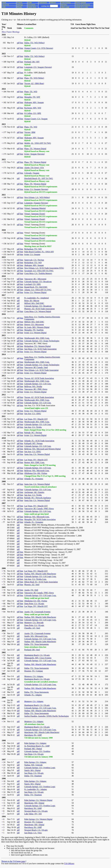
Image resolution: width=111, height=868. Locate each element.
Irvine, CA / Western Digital (35, 292)
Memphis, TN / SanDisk (34, 330)
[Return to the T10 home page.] (14, 861)
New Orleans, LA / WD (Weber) (37, 197)
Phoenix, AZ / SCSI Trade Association (39, 309)
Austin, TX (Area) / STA (34, 168)
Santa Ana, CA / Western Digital (37, 454)
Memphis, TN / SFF (32, 97)
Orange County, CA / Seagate (36, 119)
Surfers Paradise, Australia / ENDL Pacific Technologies (47, 716)
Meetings (20, 5)
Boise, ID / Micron (32, 301)
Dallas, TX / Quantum (33, 776)
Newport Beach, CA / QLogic (36, 811)
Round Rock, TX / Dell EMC (36, 287)
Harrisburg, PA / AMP (33, 735)
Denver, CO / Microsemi (34, 325)
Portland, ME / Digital (33, 749)
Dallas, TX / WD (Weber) (34, 43)
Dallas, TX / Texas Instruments (36, 644)
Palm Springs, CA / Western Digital (38, 800)
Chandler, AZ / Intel (32, 628)
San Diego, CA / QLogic (34, 754)
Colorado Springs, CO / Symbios (37, 751)
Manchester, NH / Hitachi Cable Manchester (42, 732)
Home (4, 3)
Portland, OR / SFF (32, 62)
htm (22, 43)
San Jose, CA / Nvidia (33, 427)
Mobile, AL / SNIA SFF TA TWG (38, 143)
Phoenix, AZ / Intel (32, 585)
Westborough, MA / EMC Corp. (37, 338)
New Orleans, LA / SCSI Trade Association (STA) (44, 268)
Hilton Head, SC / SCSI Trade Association (41, 582)
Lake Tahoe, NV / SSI (33, 814)
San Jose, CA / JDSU (33, 414)
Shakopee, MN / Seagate (34, 102)
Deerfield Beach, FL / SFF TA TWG (39, 178)
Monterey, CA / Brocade (34, 623)
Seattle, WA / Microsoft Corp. (36, 636)
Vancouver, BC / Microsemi (35, 279)
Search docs (32, 7)
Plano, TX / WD (31, 92)
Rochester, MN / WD (33, 108)
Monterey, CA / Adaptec (34, 676)
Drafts (30, 3)
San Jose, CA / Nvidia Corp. (35, 579)
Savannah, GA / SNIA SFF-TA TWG (39, 271)
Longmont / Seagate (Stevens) (36, 203)
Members (64, 5)
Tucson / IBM (30, 132)
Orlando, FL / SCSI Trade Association (39, 441)
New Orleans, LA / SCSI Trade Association (41, 370)
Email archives (66, 3)
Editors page (65, 7)
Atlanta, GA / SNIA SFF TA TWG (38, 290)
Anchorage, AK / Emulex (34, 492)
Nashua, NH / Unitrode (33, 765)
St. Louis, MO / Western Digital (37, 327)
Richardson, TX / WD (33, 249)
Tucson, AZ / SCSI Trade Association (39, 378)
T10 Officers (69, 863)
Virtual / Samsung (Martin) (35, 208)
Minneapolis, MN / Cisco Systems (38, 658)
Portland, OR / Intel (32, 650)
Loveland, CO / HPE (32, 284)
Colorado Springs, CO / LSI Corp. (38, 384)
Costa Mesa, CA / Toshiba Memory (38, 273)
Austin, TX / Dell (31, 590)
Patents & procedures (83, 5)
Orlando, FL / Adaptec (33, 695)
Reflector (53, 3)
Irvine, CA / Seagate (32, 254)
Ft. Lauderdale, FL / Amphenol (36, 298)
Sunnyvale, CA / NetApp (34, 260)
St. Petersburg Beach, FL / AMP (37, 746)
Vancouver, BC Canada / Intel (36, 367)
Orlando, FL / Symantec (34, 479)
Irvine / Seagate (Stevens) (34, 154)
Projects (20, 3)
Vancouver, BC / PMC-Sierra (36, 389)
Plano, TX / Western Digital (35, 149)
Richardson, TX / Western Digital (37, 346)
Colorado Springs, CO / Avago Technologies (42, 341)
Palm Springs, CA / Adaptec (35, 743)
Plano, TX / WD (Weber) (34, 78)
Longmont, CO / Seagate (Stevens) (38, 67)
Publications (43, 3)
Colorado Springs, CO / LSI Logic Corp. (40, 576)
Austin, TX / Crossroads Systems (37, 612)
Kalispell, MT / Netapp (33, 443)
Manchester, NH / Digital (34, 803)
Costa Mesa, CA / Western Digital (38, 311)
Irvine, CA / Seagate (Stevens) (36, 189)
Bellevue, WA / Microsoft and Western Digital (42, 449)
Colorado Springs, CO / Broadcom (38, 282)
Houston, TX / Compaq (33, 671)
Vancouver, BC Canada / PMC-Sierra (39, 509)
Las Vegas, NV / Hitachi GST (36, 419)
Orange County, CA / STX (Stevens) (39, 48)
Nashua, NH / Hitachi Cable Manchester (40, 574)
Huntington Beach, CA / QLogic (37, 655)
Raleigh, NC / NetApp (33, 433)
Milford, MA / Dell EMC (34, 303)
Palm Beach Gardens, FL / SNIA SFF (39, 252)
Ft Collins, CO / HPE (33, 113)
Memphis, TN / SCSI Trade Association (40, 519)
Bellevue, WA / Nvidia (33, 386)
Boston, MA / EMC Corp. (34, 462)
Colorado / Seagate (32, 173)
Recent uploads (81, 3)
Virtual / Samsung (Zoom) (35, 214)
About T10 (5, 5)
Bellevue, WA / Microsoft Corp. (37, 471)
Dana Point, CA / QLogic (34, 604)
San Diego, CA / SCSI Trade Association (40, 349)
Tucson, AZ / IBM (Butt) (34, 83)
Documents (32, 5)
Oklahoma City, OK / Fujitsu (36, 473)
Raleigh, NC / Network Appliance (38, 498)
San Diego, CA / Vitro (33, 833)
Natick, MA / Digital (32, 770)
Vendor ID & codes (82, 7)
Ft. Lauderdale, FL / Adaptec (36, 789)
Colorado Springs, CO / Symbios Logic (40, 768)
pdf (18, 43)
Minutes (19, 7)
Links (4, 7)
